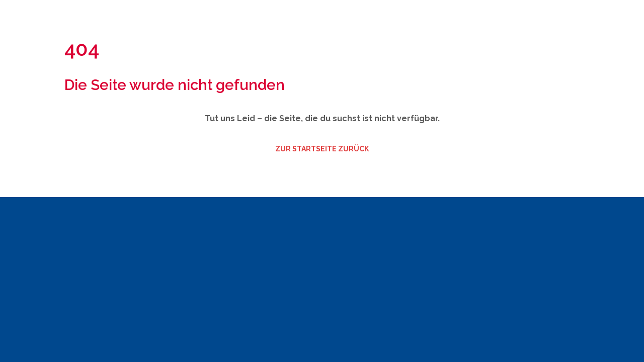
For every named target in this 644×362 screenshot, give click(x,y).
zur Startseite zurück (322, 149)
